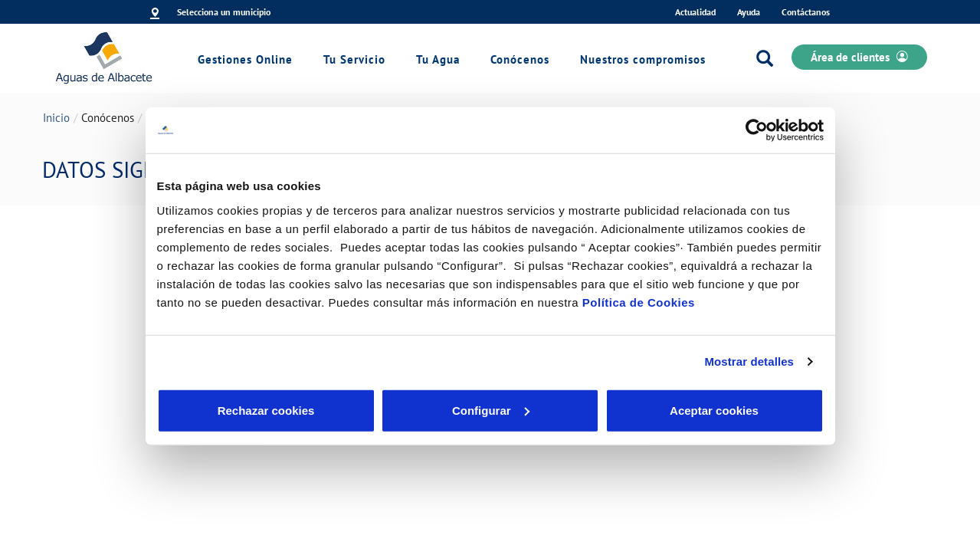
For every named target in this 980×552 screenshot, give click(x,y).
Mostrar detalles (749, 361)
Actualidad (695, 12)
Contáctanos (806, 12)
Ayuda (749, 12)
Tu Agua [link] (438, 59)
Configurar (491, 410)
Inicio (56, 118)
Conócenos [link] (520, 59)
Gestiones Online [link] (245, 59)
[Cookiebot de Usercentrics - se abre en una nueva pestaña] (757, 130)
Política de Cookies (639, 302)
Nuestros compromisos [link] (643, 59)
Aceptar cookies (714, 410)
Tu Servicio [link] (354, 59)
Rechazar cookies (266, 410)
